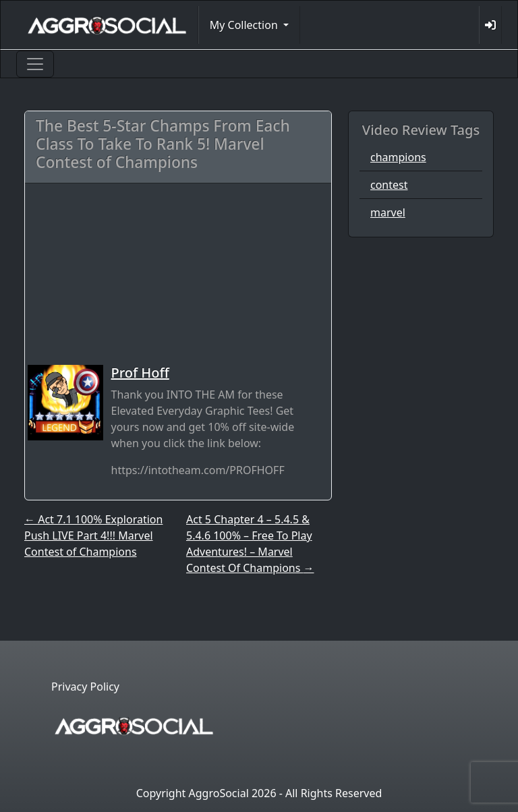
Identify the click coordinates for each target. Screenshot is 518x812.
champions (398, 157)
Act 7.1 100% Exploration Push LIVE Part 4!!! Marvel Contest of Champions (93, 535)
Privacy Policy (85, 687)
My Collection (245, 25)
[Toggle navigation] (35, 64)
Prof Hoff (140, 373)
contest (389, 185)
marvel (388, 212)
